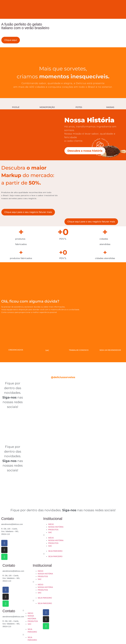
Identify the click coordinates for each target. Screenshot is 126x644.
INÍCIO (51, 524)
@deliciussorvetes (63, 377)
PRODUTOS (53, 530)
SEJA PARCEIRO (55, 551)
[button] (63, 535)
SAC (50, 532)
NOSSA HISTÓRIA (56, 527)
